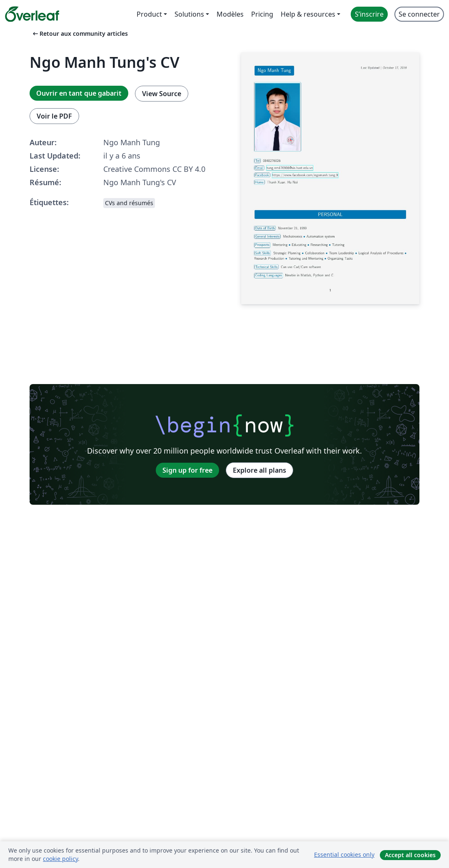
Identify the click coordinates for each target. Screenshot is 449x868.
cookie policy (60, 859)
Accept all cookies (410, 855)
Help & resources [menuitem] (308, 14)
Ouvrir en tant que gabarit (79, 93)
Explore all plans (259, 470)
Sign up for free (187, 470)
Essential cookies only (344, 854)
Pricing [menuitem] (262, 14)
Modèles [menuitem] (230, 14)
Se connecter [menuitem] (419, 14)
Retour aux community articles (80, 33)
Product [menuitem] (149, 14)
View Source (162, 94)
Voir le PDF (54, 116)
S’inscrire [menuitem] (369, 14)
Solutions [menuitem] (189, 14)
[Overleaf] (32, 14)
